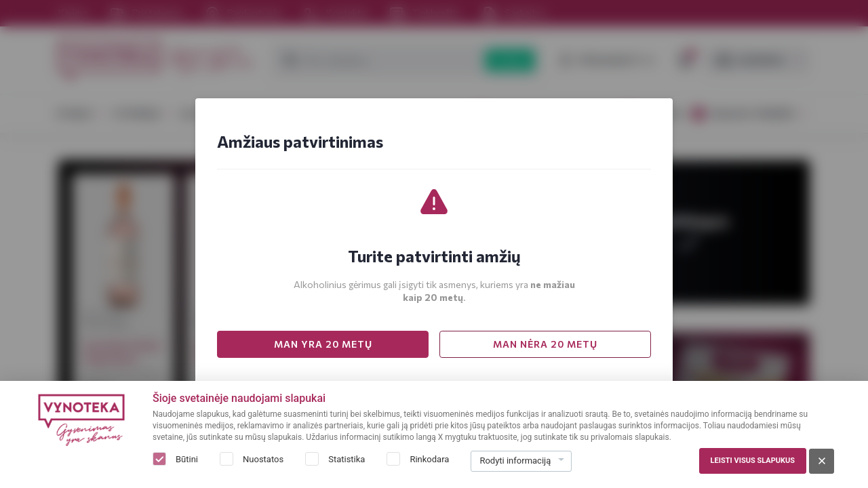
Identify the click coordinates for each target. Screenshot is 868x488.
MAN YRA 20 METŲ (323, 344)
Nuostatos (263, 459)
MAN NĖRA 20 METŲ (545, 344)
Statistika (347, 459)
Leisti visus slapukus (753, 461)
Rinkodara (429, 459)
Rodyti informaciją (515, 461)
